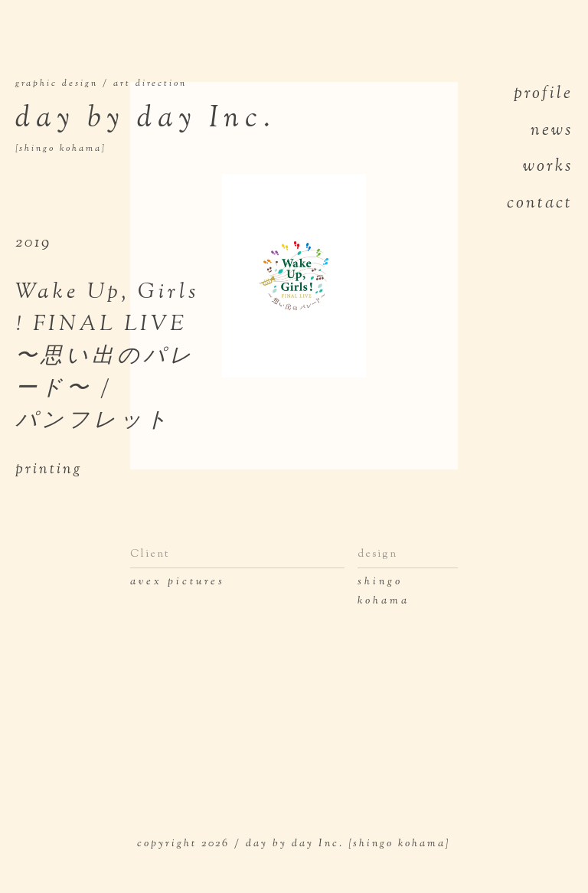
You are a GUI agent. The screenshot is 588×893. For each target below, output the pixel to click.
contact (540, 204)
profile (543, 94)
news (552, 131)
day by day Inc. (198, 127)
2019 (33, 243)
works (548, 167)
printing (49, 470)
